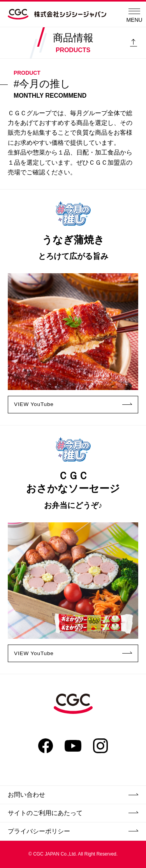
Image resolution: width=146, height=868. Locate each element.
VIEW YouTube (73, 404)
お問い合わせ (73, 795)
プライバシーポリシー (73, 831)
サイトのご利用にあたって (73, 813)
